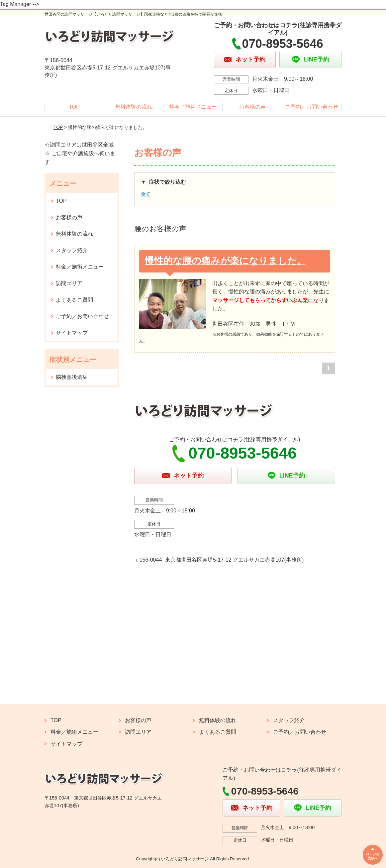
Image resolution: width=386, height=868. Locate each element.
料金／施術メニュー (193, 107)
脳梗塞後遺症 (72, 377)
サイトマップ (72, 333)
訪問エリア (69, 283)
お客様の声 (252, 107)
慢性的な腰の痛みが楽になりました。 (226, 261)
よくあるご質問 (74, 300)
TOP (74, 107)
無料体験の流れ (134, 107)
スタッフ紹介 (72, 250)
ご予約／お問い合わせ (312, 107)
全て (145, 194)
